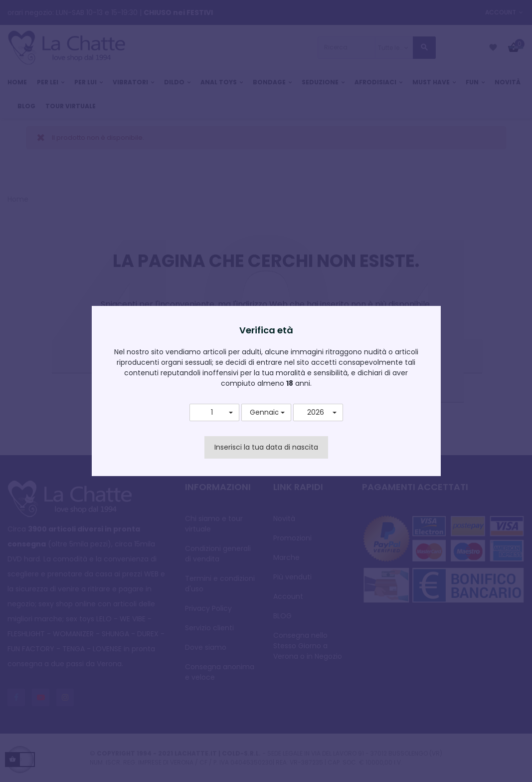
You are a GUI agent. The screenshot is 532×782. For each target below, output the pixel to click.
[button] (214, 413)
